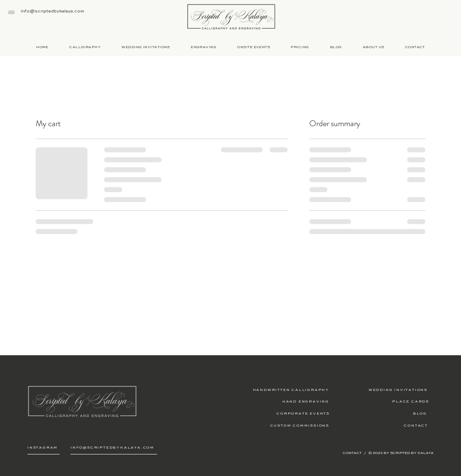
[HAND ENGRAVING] (280, 401)
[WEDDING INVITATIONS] (379, 390)
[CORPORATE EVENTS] (281, 413)
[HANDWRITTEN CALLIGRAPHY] (280, 390)
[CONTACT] (379, 425)
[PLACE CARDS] (380, 401)
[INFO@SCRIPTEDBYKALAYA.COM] (114, 448)
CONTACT (353, 453)
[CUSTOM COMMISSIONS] (280, 425)
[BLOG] (378, 413)
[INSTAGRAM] (44, 448)
